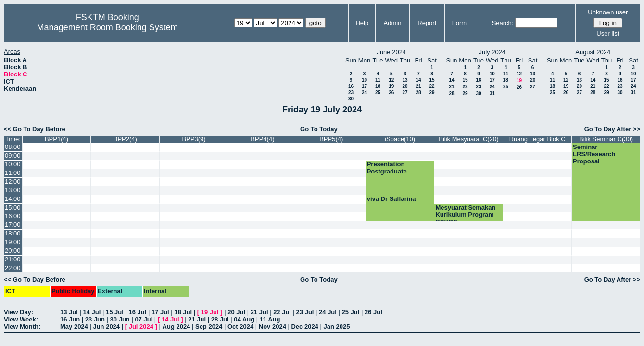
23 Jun (95, 319)
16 (351, 86)
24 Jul (328, 312)
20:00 (13, 251)
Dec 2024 (304, 327)
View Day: (19, 312)
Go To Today (319, 129)
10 (364, 80)
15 (432, 80)
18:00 (13, 233)
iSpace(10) (400, 139)
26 (391, 93)
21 (418, 86)
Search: (503, 23)
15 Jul (115, 312)
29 (432, 93)
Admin (393, 23)
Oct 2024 (240, 327)
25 (378, 93)
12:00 (13, 181)
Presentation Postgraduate (387, 168)
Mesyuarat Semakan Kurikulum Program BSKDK (465, 215)
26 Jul (373, 312)
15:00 (13, 207)
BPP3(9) (194, 139)
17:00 (13, 225)
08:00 (13, 147)
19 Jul (210, 312)
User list (608, 33)
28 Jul (220, 319)
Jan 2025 (336, 327)
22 (432, 86)
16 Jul (137, 312)
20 (405, 86)
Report (427, 23)
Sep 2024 (209, 327)
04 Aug (244, 319)
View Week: (21, 319)
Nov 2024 (272, 327)
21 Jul (259, 312)
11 (378, 80)
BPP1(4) (57, 139)
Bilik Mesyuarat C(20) (468, 139)
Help (362, 23)
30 (351, 99)
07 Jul (144, 319)
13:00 (13, 190)
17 (364, 86)
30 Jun (120, 319)
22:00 (13, 268)
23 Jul (305, 312)
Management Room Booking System (107, 27)
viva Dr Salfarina (391, 199)
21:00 (13, 259)
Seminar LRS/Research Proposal (594, 154)
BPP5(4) (331, 139)
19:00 (13, 242)
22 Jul (282, 312)
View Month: (22, 327)
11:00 (13, 173)
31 (492, 93)
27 (405, 93)
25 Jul (351, 312)
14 (418, 80)
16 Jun (70, 319)
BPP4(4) (262, 139)
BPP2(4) (125, 139)
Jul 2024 (141, 327)
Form (459, 23)
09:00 (13, 155)
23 (351, 93)
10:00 (13, 164)
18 (378, 86)
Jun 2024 (106, 327)
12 (391, 80)
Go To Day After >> (612, 129)
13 (405, 80)
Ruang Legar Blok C (537, 139)
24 (364, 93)
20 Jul (236, 312)
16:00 (13, 216)
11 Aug (270, 319)
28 (418, 93)
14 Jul (92, 312)
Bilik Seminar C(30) (606, 139)
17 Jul (160, 312)
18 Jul (183, 312)
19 (391, 86)
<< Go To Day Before (35, 129)
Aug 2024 (177, 327)
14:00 (13, 199)
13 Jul (69, 312)
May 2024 (74, 327)
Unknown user (608, 12)
